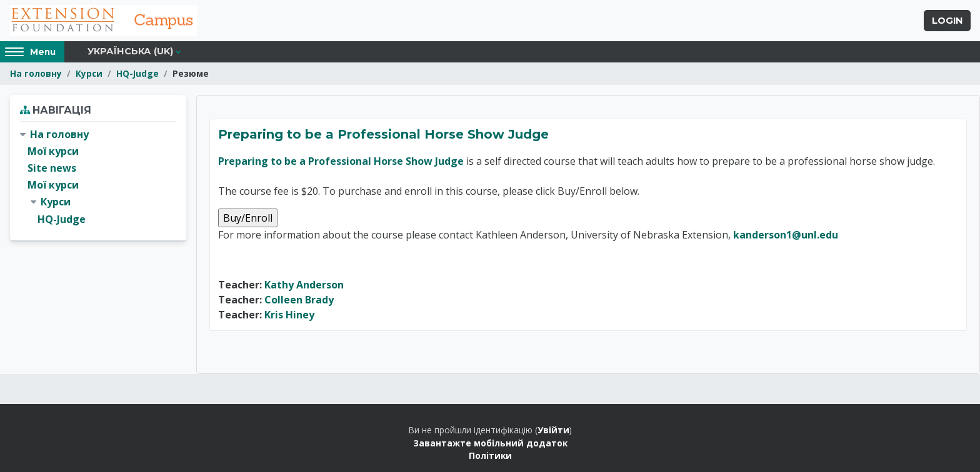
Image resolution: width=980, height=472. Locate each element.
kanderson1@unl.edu (786, 235)
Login (947, 21)
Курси (89, 73)
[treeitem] (98, 177)
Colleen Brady (299, 300)
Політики (490, 455)
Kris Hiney (289, 315)
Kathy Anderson (304, 285)
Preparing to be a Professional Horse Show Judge (383, 134)
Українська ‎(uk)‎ (130, 51)
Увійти (553, 430)
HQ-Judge (137, 73)
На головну (36, 73)
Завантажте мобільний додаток (490, 443)
